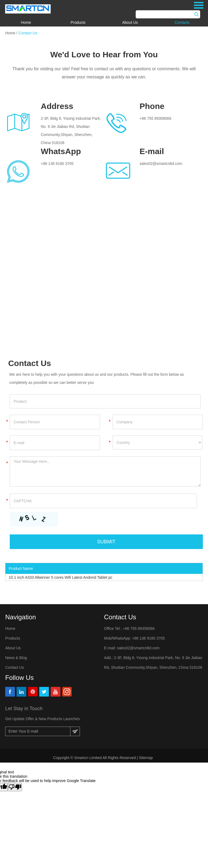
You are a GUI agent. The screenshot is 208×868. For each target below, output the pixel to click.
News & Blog (16, 658)
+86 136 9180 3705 (57, 164)
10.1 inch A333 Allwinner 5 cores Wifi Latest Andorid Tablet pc (61, 577)
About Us (130, 22)
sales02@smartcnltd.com (161, 164)
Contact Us (28, 33)
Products (78, 22)
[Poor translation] (15, 787)
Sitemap (146, 758)
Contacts (182, 22)
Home (26, 22)
